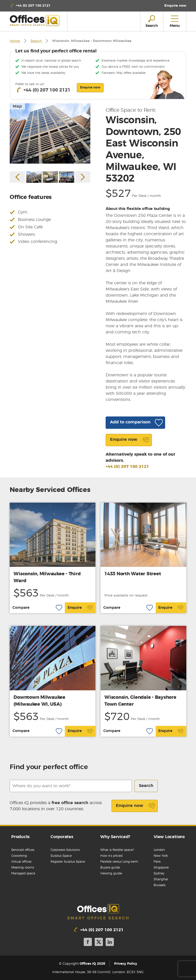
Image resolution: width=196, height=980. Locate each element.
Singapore (161, 868)
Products (20, 837)
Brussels (160, 885)
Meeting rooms (23, 868)
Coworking (19, 856)
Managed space (23, 873)
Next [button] (83, 177)
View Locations (169, 837)
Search (36, 41)
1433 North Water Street (133, 574)
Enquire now (136, 806)
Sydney (159, 873)
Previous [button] (17, 177)
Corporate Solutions (65, 850)
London (159, 850)
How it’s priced (111, 856)
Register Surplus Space (68, 862)
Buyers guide (110, 868)
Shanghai (161, 879)
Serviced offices (23, 850)
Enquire (80, 608)
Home (15, 41)
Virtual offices (21, 862)
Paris (157, 862)
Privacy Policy (126, 964)
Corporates (62, 837)
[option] (50, 134)
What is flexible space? (117, 850)
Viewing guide (111, 873)
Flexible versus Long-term (119, 862)
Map (17, 106)
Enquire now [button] (90, 87)
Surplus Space (61, 856)
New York (161, 856)
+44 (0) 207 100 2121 (127, 467)
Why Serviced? (115, 837)
